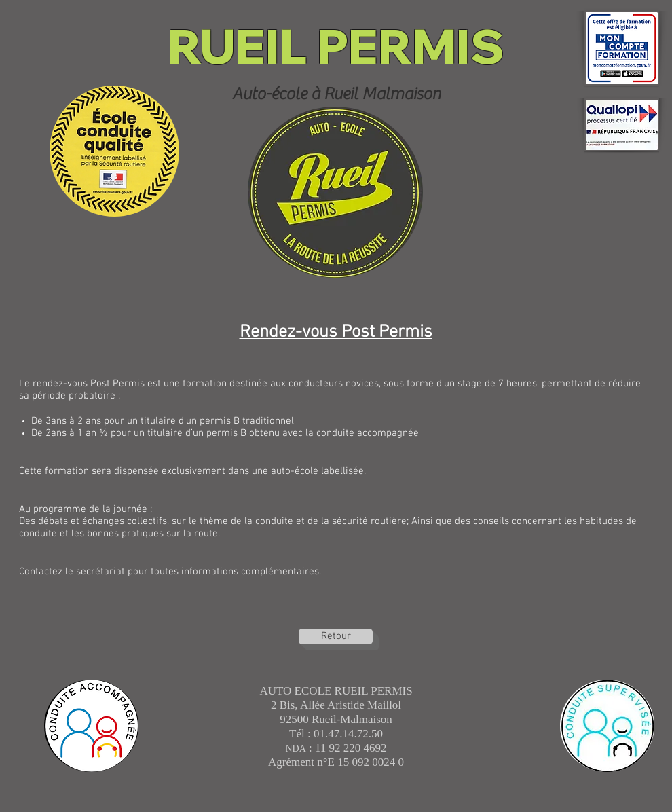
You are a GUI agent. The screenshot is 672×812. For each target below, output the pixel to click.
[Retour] (336, 636)
